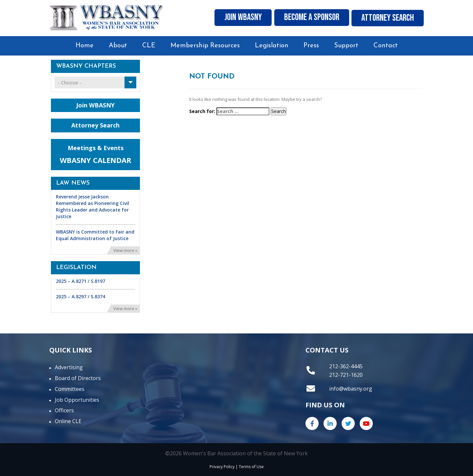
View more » (125, 250)
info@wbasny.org (351, 389)
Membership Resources (205, 46)
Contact (386, 46)
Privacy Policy (222, 467)
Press (311, 46)
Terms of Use (251, 467)
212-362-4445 (346, 366)
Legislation (272, 46)
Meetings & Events (95, 155)
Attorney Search (386, 18)
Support (346, 46)
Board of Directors (78, 378)
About (118, 46)
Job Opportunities (77, 400)
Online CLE (68, 421)
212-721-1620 (346, 375)
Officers (64, 410)
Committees (70, 389)
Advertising (69, 367)
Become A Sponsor (305, 18)
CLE (149, 46)
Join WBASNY (232, 18)
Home (85, 46)
